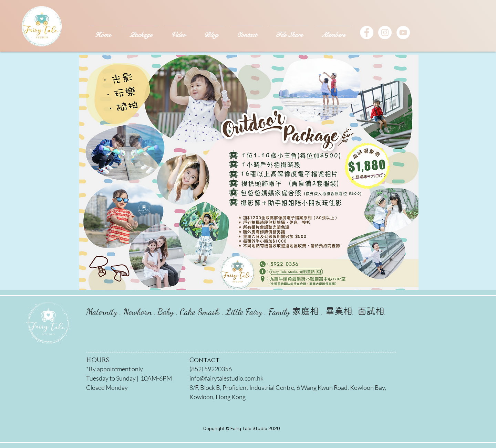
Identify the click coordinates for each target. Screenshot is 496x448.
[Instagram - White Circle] (385, 33)
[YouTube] (403, 33)
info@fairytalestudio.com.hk (226, 378)
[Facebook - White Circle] (367, 33)
